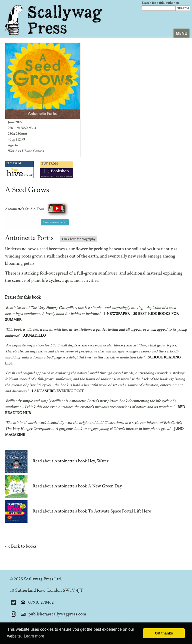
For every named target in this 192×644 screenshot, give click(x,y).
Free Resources (53, 222)
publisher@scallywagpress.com (57, 614)
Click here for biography (79, 239)
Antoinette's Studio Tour (37, 209)
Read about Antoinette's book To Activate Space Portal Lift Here (92, 511)
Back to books (24, 546)
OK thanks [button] (164, 633)
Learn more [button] (34, 636)
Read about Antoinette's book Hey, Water (70, 461)
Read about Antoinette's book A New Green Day (77, 486)
